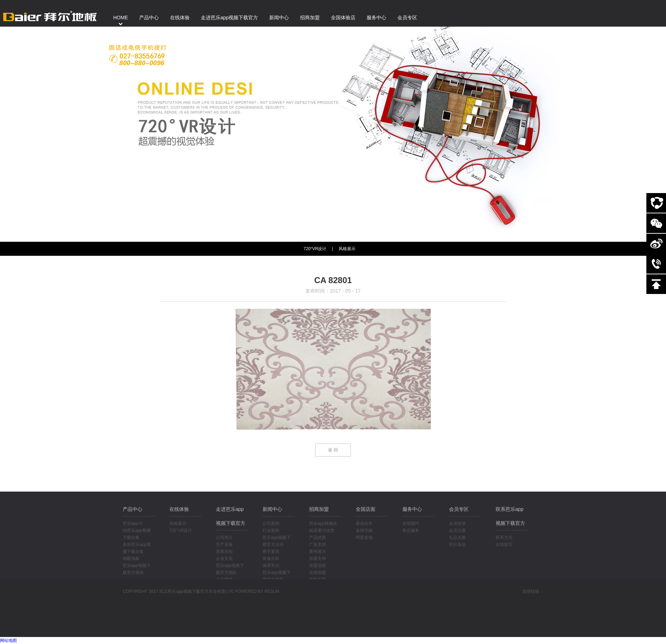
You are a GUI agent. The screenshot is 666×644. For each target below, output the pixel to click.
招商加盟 (319, 509)
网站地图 (8, 640)
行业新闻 (271, 530)
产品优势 (318, 537)
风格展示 (347, 249)
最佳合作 (364, 523)
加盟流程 (318, 566)
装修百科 (271, 559)
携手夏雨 (271, 551)
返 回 (333, 450)
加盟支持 (318, 559)
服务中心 (412, 509)
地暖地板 (131, 559)
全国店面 (366, 509)
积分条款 (457, 544)
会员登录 (457, 523)
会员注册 (457, 530)
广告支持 (318, 544)
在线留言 (504, 544)
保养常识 (271, 566)
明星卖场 (364, 537)
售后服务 (411, 530)
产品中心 (132, 509)
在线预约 (411, 523)
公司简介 (224, 537)
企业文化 (224, 559)
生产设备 (224, 544)
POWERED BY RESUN (257, 591)
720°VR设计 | (318, 249)
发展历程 (224, 551)
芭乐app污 (132, 523)
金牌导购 (364, 530)
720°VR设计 (181, 530)
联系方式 (504, 537)
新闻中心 (272, 509)
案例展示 (318, 551)
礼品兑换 (457, 537)
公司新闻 (271, 523)
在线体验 (179, 509)
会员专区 (459, 509)
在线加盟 (318, 573)
